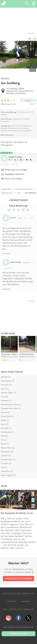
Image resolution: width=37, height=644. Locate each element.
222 (11, 160)
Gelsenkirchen (7, 193)
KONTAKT (12, 601)
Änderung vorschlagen (16, 170)
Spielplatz (5, 78)
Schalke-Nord (7, 459)
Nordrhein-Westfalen (24, 189)
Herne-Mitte (6, 416)
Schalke (4, 456)
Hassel (4, 412)
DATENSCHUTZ (15, 609)
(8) (8, 444)
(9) (13, 381)
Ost (2, 440)
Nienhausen (6, 432)
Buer (19, 193)
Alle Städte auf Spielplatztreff (19, 627)
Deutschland (6, 189)
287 (16, 160)
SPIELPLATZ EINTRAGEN (18, 578)
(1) (10, 400)
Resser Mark (6, 448)
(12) (6, 397)
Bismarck (5, 385)
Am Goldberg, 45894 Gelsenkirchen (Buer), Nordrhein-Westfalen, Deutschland (20, 91)
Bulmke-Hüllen (7, 393)
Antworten (7, 253)
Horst (3, 424)
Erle (3, 397)
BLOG (19, 594)
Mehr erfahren (17, 548)
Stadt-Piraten (15, 157)
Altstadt (4, 377)
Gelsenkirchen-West (9, 408)
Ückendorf (5, 471)
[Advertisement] (20, 314)
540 (22, 160)
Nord (3, 436)
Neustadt (5, 428)
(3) (15, 393)
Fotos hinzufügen (14, 178)
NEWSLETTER (29, 594)
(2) (9, 377)
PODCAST (11, 594)
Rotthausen (6, 452)
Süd (3, 467)
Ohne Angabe (7, 475)
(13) (7, 389)
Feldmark (5, 400)
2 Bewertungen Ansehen (9, 104)
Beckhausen (6, 381)
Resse (3, 444)
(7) (10, 463)
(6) (8, 412)
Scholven (5, 463)
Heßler (4, 420)
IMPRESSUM (28, 609)
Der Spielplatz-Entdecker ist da (17, 513)
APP (4, 594)
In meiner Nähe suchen (18, 634)
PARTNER (26, 601)
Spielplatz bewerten (15, 174)
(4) (11, 385)
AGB (5, 609)
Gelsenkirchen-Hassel (10, 404)
